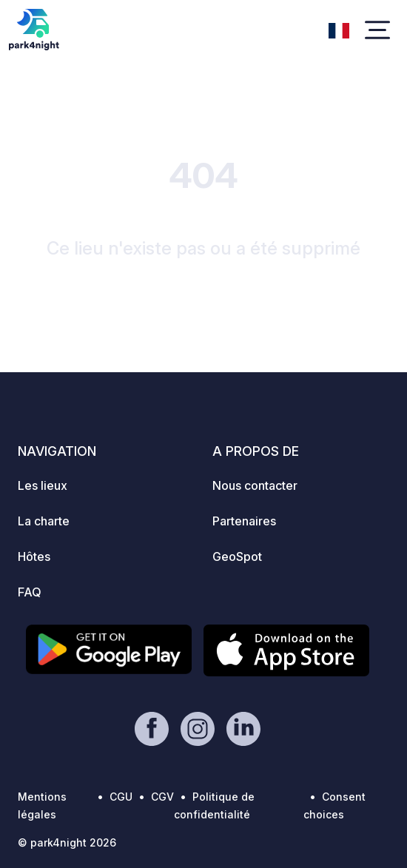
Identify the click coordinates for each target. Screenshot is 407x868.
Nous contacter (255, 485)
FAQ (30, 592)
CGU (121, 797)
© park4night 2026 (67, 842)
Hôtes (34, 556)
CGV (162, 797)
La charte (44, 521)
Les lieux (43, 485)
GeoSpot (237, 556)
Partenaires (244, 521)
